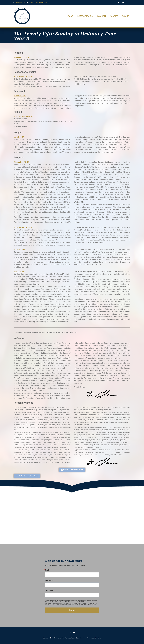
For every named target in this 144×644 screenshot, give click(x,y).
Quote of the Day (85, 16)
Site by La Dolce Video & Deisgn (90, 638)
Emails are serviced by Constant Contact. (86, 604)
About (70, 16)
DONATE (125, 16)
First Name (49, 580)
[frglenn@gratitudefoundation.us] (27, 2)
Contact (114, 16)
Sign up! (72, 610)
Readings (101, 16)
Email (47, 570)
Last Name (49, 591)
